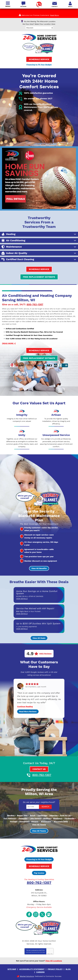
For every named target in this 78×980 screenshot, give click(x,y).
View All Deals (39, 638)
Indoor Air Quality (17, 260)
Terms (51, 952)
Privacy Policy (33, 951)
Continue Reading (25, 705)
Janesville (23, 822)
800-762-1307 (39, 4)
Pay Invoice (39, 875)
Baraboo (11, 819)
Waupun (35, 824)
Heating (11, 241)
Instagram (36, 914)
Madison (47, 822)
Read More (54, 15)
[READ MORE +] (9, 348)
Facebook (29, 914)
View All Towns (39, 827)
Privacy (48, 952)
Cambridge (42, 819)
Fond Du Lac (65, 819)
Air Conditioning (16, 247)
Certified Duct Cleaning (20, 266)
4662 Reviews (45, 654)
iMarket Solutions (27, 974)
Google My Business (49, 914)
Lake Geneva (35, 822)
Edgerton (54, 819)
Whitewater (46, 824)
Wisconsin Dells (61, 824)
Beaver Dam (22, 819)
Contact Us (39, 768)
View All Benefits (39, 568)
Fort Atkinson (10, 822)
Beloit (33, 819)
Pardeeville (69, 822)
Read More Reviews (28, 710)
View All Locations (54, 959)
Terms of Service (40, 951)
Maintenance (14, 254)
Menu (8, 6)
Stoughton (24, 824)
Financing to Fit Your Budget (39, 64)
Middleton (58, 822)
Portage (14, 824)
